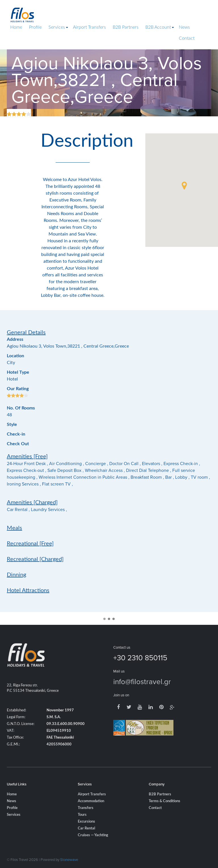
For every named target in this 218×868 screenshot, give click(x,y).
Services (57, 27)
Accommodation (91, 810)
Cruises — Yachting (93, 844)
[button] (184, 186)
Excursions (86, 830)
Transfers (86, 817)
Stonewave (69, 859)
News (184, 27)
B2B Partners (126, 27)
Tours (82, 824)
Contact (187, 38)
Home (16, 27)
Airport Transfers (89, 27)
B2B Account (158, 27)
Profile (35, 27)
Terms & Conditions (164, 810)
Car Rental (86, 837)
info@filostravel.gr (142, 690)
